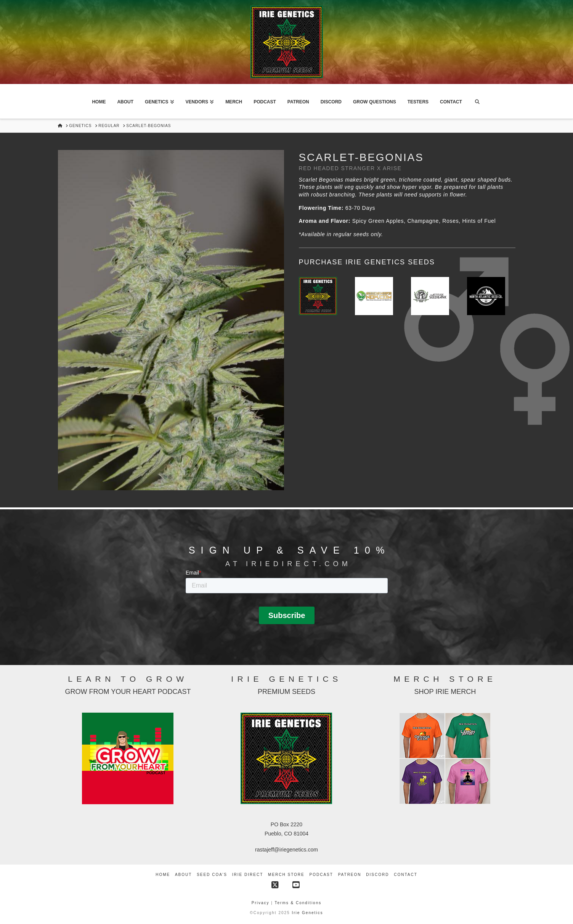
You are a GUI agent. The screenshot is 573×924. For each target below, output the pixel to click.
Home (163, 875)
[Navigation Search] (477, 101)
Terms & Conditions (298, 903)
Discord (377, 875)
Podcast (321, 875)
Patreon (350, 875)
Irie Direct (248, 875)
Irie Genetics (307, 913)
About (183, 875)
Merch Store (286, 875)
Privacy (262, 903)
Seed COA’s (212, 875)
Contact (406, 875)
